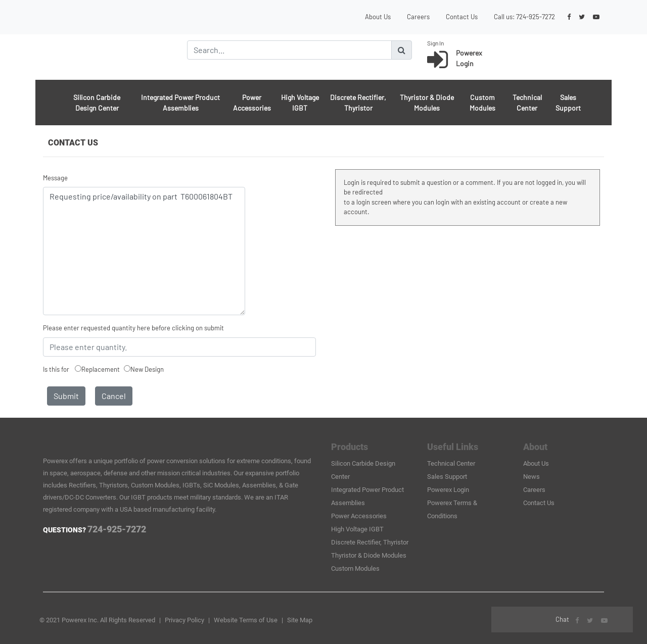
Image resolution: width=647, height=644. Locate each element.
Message (55, 178)
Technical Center (527, 103)
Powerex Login (448, 490)
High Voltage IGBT (300, 103)
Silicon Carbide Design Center (97, 103)
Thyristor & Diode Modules (427, 103)
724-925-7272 (536, 17)
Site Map (300, 620)
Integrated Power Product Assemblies (180, 103)
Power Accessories (252, 103)
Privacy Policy (184, 620)
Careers (418, 17)
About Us (378, 17)
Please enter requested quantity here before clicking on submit (133, 328)
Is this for (56, 369)
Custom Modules (482, 103)
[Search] (289, 50)
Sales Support (568, 103)
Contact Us (462, 17)
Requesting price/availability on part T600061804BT (144, 251)
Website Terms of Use (246, 620)
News (532, 477)
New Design (147, 369)
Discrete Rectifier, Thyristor (358, 103)
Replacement (101, 369)
